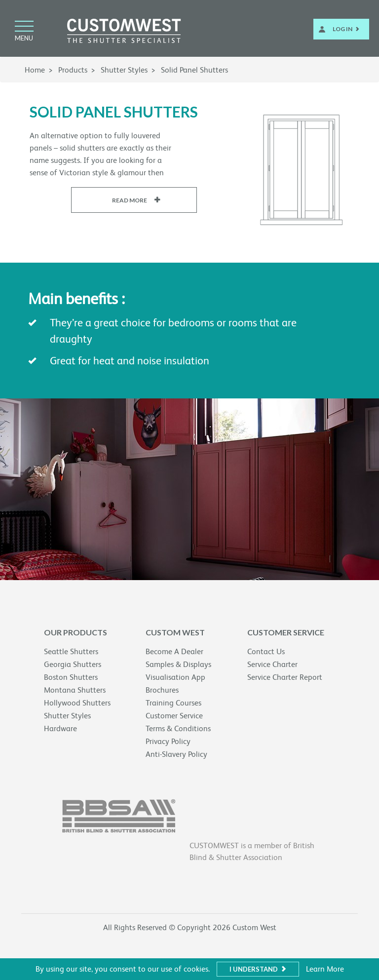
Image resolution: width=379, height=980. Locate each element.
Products (73, 70)
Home (35, 70)
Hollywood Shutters (77, 703)
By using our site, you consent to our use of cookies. (123, 969)
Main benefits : (76, 299)
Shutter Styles (124, 70)
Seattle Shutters (71, 651)
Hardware (60, 728)
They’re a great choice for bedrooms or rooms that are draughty (173, 331)
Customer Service (174, 716)
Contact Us (266, 651)
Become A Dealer (174, 651)
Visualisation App (175, 677)
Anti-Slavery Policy (176, 754)
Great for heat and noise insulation (130, 361)
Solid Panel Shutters (194, 70)
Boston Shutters (71, 677)
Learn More (325, 969)
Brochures (162, 690)
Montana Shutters (75, 690)
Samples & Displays (178, 664)
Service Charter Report (285, 677)
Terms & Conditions (178, 728)
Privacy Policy (168, 741)
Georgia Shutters (73, 664)
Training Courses (173, 703)
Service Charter (272, 664)
